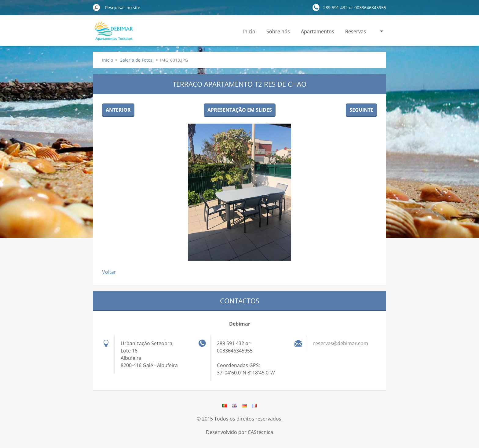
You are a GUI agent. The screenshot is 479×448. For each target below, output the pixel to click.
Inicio (249, 31)
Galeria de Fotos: (137, 60)
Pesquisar (97, 7)
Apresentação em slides (240, 110)
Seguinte (361, 110)
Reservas (356, 31)
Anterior (118, 110)
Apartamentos (318, 31)
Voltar (109, 272)
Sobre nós (278, 31)
